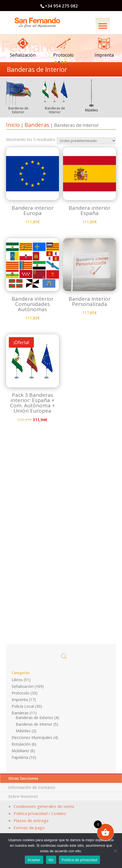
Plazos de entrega (31, 820)
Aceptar (34, 860)
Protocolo (21, 693)
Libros (17, 680)
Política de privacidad (79, 860)
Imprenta (20, 700)
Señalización (23, 686)
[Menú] (103, 26)
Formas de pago (29, 827)
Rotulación (21, 744)
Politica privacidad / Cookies (40, 815)
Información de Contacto (33, 794)
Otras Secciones (25, 787)
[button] (56, 61)
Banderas (37, 125)
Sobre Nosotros (24, 801)
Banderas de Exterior (34, 718)
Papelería (20, 757)
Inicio (13, 125)
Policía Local (23, 706)
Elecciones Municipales (32, 737)
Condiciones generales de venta (44, 809)
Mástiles (23, 731)
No (51, 860)
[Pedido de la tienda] (84, 162)
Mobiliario (20, 751)
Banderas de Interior (34, 724)
